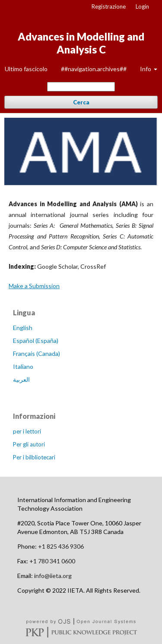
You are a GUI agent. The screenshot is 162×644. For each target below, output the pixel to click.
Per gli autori (29, 444)
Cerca (81, 102)
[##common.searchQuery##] (81, 87)
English (23, 328)
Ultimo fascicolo (26, 69)
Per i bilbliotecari (34, 457)
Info (146, 69)
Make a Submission (34, 286)
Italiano (23, 366)
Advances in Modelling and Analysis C (81, 43)
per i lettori (27, 431)
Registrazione (109, 6)
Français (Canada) (37, 353)
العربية (21, 379)
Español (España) (36, 341)
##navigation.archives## (94, 69)
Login (142, 6)
